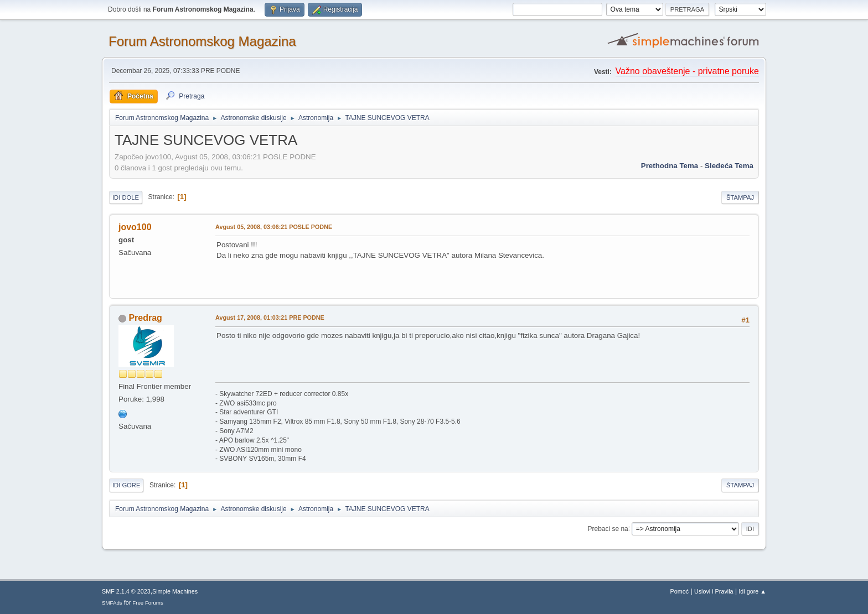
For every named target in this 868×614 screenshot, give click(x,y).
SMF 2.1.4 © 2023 (126, 591)
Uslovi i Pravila (714, 591)
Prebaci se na (608, 528)
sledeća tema (729, 166)
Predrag (145, 318)
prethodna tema (670, 166)
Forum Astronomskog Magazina (202, 41)
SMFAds (112, 603)
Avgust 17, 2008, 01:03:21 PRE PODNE (270, 318)
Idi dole (126, 197)
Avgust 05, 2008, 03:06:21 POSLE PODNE (274, 227)
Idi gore (126, 485)
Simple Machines (175, 591)
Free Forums (148, 603)
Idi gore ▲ (752, 591)
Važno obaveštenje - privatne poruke (687, 71)
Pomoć (680, 591)
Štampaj (740, 197)
